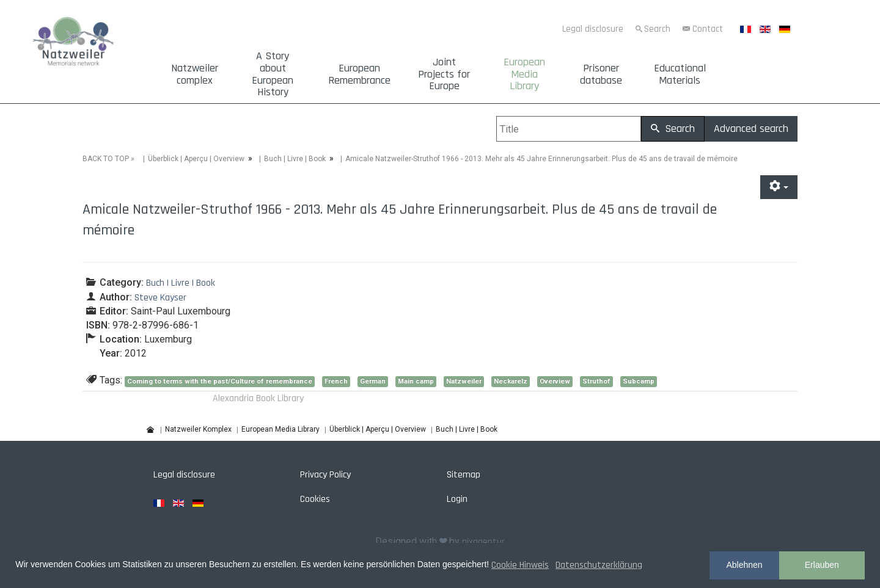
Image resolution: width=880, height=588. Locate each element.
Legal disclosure (593, 29)
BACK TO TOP (106, 159)
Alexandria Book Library (258, 398)
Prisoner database (601, 74)
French (336, 381)
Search (657, 29)
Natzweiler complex (195, 74)
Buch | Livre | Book (295, 159)
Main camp (416, 381)
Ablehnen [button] (744, 565)
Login (457, 499)
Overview (555, 381)
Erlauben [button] (822, 565)
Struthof (596, 381)
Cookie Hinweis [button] (520, 565)
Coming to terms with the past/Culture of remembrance (220, 381)
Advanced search (751, 129)
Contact (708, 29)
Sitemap (464, 475)
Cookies (315, 499)
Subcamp (639, 381)
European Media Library (524, 74)
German (373, 381)
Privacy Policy (325, 475)
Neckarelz (511, 381)
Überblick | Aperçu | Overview (196, 159)
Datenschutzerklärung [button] (599, 565)
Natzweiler (464, 381)
